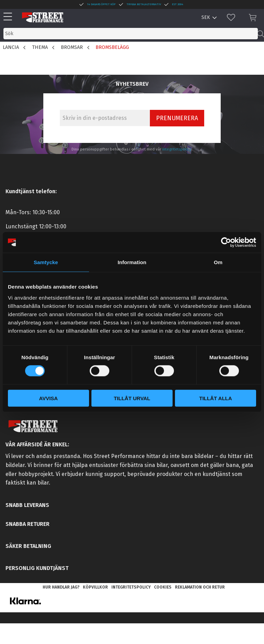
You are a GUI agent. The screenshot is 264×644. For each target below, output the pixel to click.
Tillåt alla (216, 398)
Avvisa (48, 398)
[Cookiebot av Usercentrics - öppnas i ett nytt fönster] (226, 242)
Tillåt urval (132, 398)
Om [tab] (218, 262)
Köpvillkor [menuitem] (95, 587)
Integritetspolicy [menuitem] (131, 587)
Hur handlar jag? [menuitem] (61, 587)
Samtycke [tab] (46, 262)
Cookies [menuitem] (163, 587)
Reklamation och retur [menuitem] (200, 587)
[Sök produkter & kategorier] (131, 34)
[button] (9, 17)
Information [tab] (132, 262)
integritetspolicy (177, 149)
